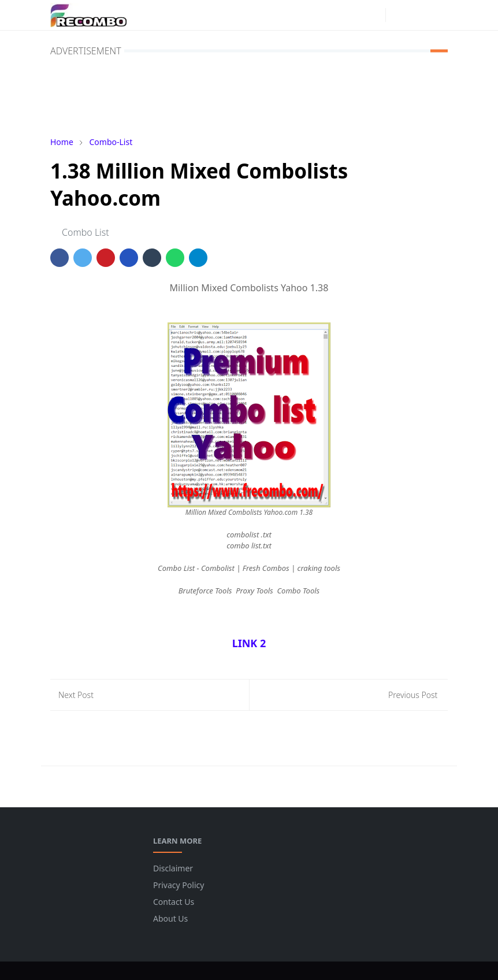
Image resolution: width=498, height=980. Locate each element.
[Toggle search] (418, 15)
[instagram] (374, 15)
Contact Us (174, 902)
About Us (170, 918)
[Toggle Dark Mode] (398, 15)
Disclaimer (173, 868)
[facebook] (355, 15)
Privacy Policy (179, 885)
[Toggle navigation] (438, 15)
